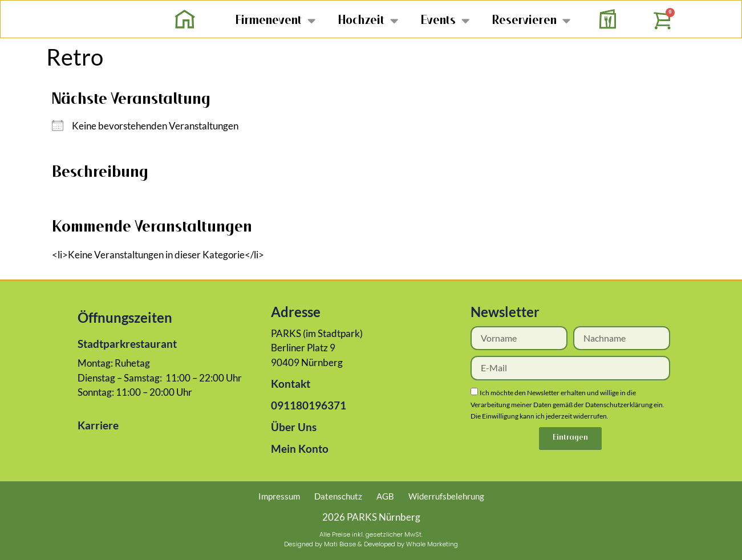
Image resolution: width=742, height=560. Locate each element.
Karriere (98, 425)
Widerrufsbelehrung (446, 496)
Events (445, 20)
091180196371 (309, 405)
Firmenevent (275, 20)
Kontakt (291, 384)
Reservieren (531, 20)
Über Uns (294, 427)
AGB (385, 496)
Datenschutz (338, 496)
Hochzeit (368, 20)
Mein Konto (300, 449)
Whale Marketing (432, 544)
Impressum (279, 496)
